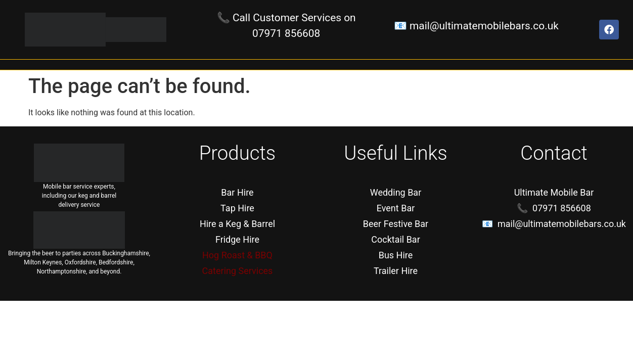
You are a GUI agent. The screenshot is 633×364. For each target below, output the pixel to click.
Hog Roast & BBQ (237, 255)
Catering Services (238, 271)
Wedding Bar (396, 192)
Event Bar (396, 208)
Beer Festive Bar (396, 224)
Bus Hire (396, 255)
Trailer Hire (396, 271)
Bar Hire (237, 192)
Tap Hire (237, 208)
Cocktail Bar (396, 239)
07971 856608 (286, 33)
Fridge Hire (237, 239)
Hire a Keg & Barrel (237, 224)
